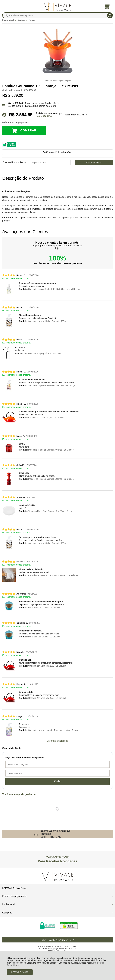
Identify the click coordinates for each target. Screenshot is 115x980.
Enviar (58, 781)
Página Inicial (8, 20)
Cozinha (22, 20)
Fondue (32, 20)
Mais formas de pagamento (16, 122)
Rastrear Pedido (19, 888)
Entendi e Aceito (20, 972)
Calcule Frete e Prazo (14, 163)
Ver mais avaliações (57, 741)
